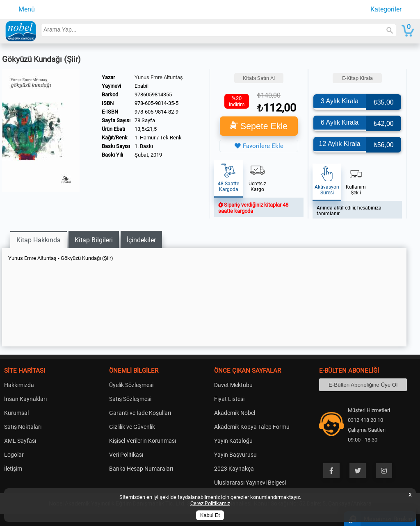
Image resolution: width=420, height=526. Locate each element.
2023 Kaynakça (234, 469)
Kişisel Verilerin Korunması (143, 441)
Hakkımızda (19, 385)
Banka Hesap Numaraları (141, 469)
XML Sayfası (20, 441)
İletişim (13, 469)
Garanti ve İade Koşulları (140, 413)
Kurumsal (16, 413)
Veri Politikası (126, 455)
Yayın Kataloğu (233, 441)
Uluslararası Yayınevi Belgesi (250, 483)
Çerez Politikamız (210, 503)
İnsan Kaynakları (25, 399)
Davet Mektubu (233, 385)
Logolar (14, 455)
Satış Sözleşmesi (130, 399)
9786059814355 (153, 94)
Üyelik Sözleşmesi (131, 385)
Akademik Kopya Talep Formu (252, 427)
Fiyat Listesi (229, 399)
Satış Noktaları (23, 427)
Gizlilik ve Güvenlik (132, 427)
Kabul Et (210, 515)
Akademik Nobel (235, 413)
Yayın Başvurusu (235, 455)
